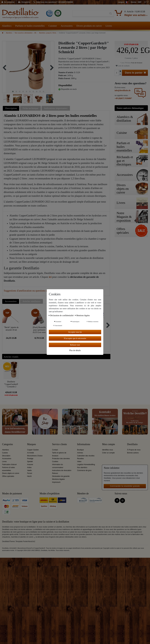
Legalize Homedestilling (86, 465)
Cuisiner (53, 26)
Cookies (55, 462)
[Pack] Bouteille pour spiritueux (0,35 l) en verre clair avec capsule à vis (39, 330)
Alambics (7, 26)
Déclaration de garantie (61, 476)
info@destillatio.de (123, 90)
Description (11, 108)
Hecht (29, 476)
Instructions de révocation (62, 470)
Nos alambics (82, 467)
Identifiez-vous (108, 450)
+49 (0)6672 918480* (123, 98)
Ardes (29, 467)
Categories (7, 444)
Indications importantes (56, 108)
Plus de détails (75, 350)
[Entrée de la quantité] (117, 73)
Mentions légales (58, 479)
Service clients (59, 444)
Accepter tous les (75, 332)
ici (50, 277)
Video (79, 462)
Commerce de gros (84, 470)
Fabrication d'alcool (9, 465)
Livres (109, 26)
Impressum (56, 482)
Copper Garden (33, 450)
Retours (55, 473)
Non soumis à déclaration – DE (26, 33)
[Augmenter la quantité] (120, 71)
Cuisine (5, 453)
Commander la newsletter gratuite (125, 486)
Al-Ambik (31, 453)
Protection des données (61, 459)
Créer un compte (108, 453)
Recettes (80, 459)
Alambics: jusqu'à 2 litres (48, 33)
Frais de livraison (137, 63)
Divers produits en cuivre (89, 26)
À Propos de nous (134, 450)
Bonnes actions (133, 453)
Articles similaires (31, 301)
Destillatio (132, 444)
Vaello (29, 470)
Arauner (30, 465)
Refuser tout (75, 345)
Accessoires (67, 26)
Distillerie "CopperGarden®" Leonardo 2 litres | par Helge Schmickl (11, 384)
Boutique (80, 450)
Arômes (80, 453)
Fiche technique (30, 108)
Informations (84, 444)
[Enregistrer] (24, 2)
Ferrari (30, 473)
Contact (55, 450)
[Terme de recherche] (90, 14)
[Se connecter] (8, 2)
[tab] (11, 108)
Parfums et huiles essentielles (30, 26)
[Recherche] (111, 14)
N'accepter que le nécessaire (75, 338)
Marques (32, 444)
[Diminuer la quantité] (120, 74)
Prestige (30, 459)
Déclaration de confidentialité (61, 315)
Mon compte (109, 444)
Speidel (30, 462)
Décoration (6, 456)
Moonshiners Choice (35, 456)
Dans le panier (135, 73)
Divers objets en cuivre (11, 473)
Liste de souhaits (123, 66)
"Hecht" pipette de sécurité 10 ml (11, 329)
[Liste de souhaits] (146, 2)
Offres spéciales (8, 476)
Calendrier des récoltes (86, 456)
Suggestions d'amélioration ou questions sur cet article (32, 291)
